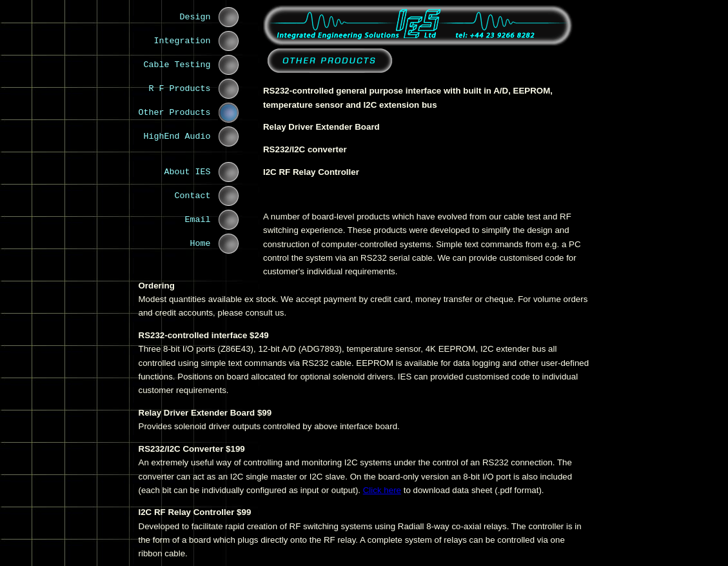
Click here (382, 490)
